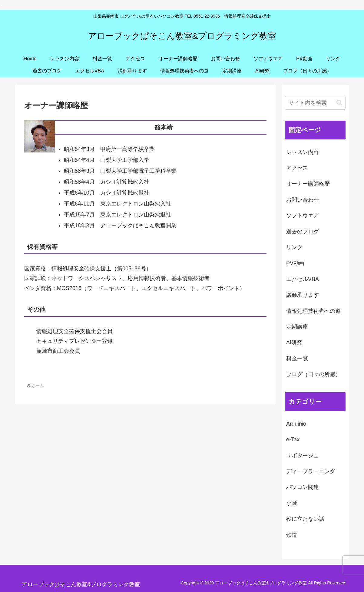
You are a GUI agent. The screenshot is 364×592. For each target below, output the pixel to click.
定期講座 (297, 327)
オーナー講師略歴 (308, 184)
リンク (294, 247)
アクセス (297, 168)
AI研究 (294, 343)
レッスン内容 (303, 152)
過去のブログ (303, 232)
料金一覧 (297, 359)
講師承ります (303, 295)
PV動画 (295, 263)
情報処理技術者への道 (313, 311)
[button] (339, 103)
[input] (315, 103)
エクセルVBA (303, 279)
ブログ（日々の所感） (313, 374)
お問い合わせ (303, 200)
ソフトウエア (303, 216)
